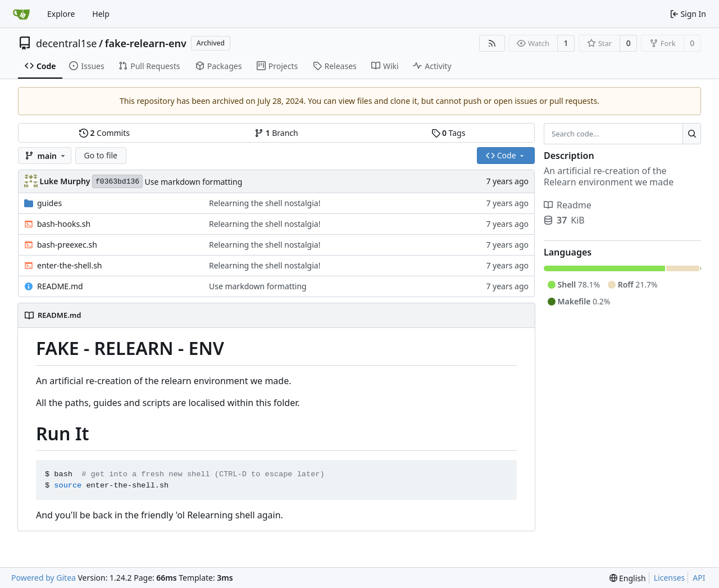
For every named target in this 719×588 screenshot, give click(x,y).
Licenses (670, 578)
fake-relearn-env (146, 43)
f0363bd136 (117, 182)
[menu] (628, 578)
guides (49, 203)
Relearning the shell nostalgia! (265, 203)
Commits (104, 133)
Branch (276, 133)
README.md (60, 286)
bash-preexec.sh (67, 245)
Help (101, 14)
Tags (449, 133)
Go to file (101, 155)
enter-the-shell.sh (70, 265)
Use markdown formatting (194, 182)
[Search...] (692, 134)
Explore (61, 14)
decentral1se (67, 43)
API (699, 578)
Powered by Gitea (44, 578)
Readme (568, 205)
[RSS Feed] (492, 43)
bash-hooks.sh (64, 224)
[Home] (21, 14)
